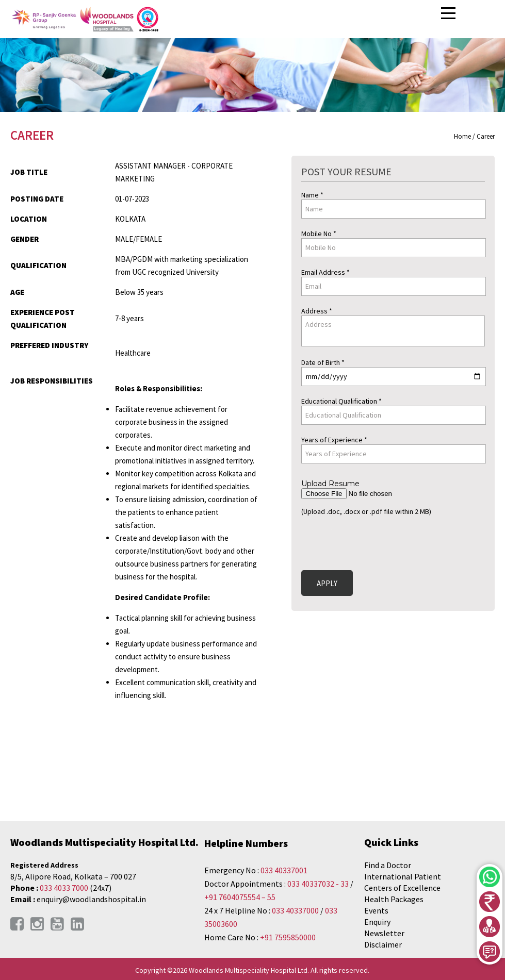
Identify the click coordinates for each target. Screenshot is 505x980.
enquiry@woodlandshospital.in (91, 899)
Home (462, 136)
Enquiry (377, 922)
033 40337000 (296, 910)
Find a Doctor (388, 865)
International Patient (403, 876)
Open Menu (449, 14)
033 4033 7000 (64, 888)
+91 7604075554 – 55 (240, 897)
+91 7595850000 (288, 937)
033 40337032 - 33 (318, 884)
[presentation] (380, 541)
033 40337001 (284, 870)
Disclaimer (383, 944)
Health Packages (394, 899)
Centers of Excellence (402, 888)
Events (376, 910)
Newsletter (384, 933)
